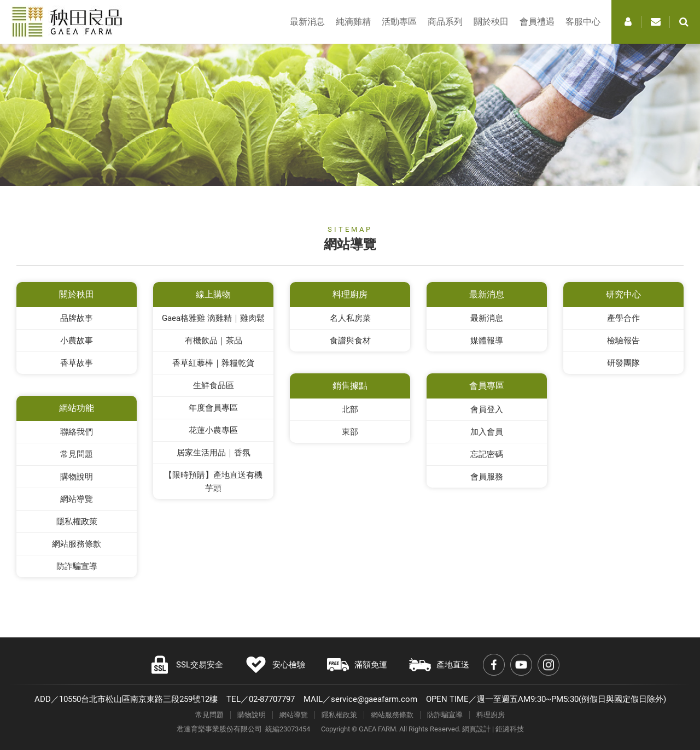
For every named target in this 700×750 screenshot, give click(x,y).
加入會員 (487, 432)
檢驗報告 (623, 341)
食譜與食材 (350, 341)
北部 (350, 409)
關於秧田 (491, 22)
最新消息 (307, 22)
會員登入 (487, 409)
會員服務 (487, 477)
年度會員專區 (213, 408)
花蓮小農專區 (213, 430)
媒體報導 (487, 341)
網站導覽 (77, 499)
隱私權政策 (77, 522)
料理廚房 (491, 715)
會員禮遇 (537, 22)
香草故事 (77, 363)
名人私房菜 (350, 318)
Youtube (521, 665)
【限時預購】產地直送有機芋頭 (213, 482)
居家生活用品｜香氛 (214, 453)
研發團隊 (623, 363)
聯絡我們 (77, 432)
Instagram (549, 665)
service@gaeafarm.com (374, 699)
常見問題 (77, 454)
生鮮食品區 (214, 385)
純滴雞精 (353, 22)
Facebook (494, 665)
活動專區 (399, 22)
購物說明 (77, 477)
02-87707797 (272, 699)
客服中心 (583, 22)
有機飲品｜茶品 (214, 341)
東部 (350, 432)
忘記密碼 (487, 454)
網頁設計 (476, 729)
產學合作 (623, 318)
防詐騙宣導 (77, 566)
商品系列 (445, 22)
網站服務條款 (77, 544)
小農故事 (77, 341)
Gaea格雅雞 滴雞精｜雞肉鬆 (213, 318)
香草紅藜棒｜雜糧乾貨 (213, 363)
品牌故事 (77, 318)
